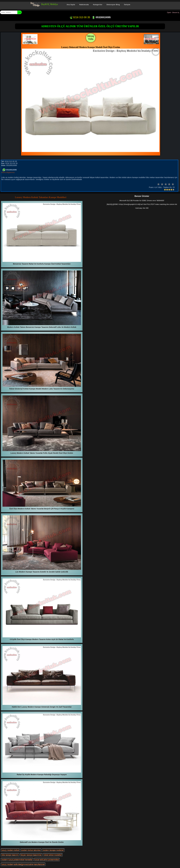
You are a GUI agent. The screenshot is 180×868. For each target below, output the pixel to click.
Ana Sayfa (71, 5)
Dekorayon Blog (113, 5)
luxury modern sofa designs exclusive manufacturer (23, 864)
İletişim (127, 5)
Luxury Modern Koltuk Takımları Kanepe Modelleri (41, 197)
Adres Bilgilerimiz (8, 172)
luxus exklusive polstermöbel (47, 860)
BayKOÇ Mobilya (50, 4)
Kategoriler (98, 5)
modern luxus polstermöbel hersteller (17, 860)
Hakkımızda (84, 5)
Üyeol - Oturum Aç (173, 13)
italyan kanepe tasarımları (31, 855)
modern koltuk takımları (31, 850)
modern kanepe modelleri (53, 850)
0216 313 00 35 (80, 17)
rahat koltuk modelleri (53, 855)
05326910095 (101, 17)
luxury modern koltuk (10, 850)
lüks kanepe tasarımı (10, 855)
